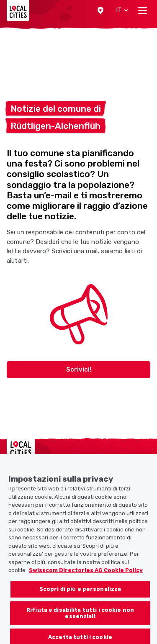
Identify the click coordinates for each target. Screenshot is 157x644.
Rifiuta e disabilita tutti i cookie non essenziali (80, 619)
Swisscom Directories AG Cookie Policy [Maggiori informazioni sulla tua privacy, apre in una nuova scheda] (86, 576)
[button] (100, 10)
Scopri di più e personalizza (80, 595)
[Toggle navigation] (143, 10)
